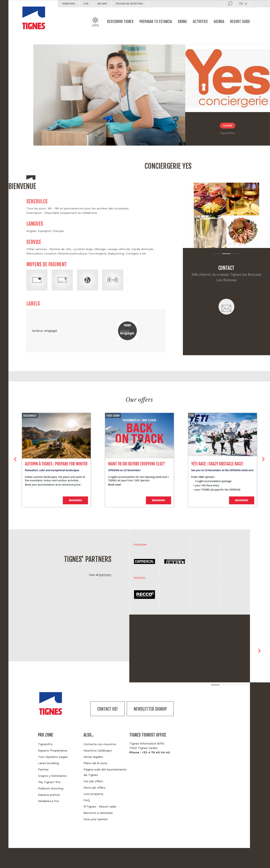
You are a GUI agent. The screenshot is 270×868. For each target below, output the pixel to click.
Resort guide (240, 22)
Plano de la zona (95, 763)
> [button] (263, 461)
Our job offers (93, 781)
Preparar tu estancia (156, 22)
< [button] (15, 461)
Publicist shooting (51, 788)
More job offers (94, 788)
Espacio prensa (49, 795)
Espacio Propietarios (53, 750)
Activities (200, 22)
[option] (226, 215)
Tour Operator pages (53, 757)
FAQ (87, 800)
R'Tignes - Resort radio (100, 806)
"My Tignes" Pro (49, 782)
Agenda (219, 22)
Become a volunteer (98, 813)
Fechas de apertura (129, 4)
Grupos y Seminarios (52, 776)
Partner (43, 769)
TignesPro (45, 744)
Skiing (182, 22)
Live (86, 4)
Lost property (93, 794)
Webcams (69, 4)
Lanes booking (48, 763)
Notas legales (93, 757)
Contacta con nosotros (100, 744)
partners (105, 575)
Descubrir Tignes (120, 22)
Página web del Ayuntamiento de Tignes (105, 772)
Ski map (102, 4)
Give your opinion (96, 819)
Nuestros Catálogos (98, 750)
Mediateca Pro (49, 801)
